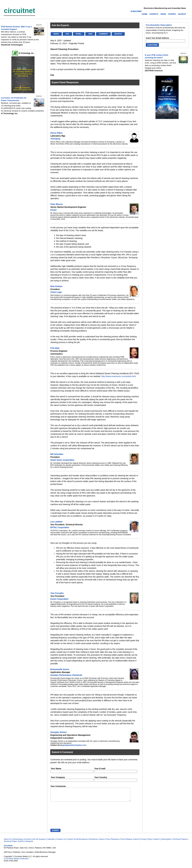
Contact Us (61, 842)
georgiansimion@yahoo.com (74, 745)
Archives (27, 842)
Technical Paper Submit (14, 844)
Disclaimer (93, 842)
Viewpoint (29, 844)
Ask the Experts (39, 842)
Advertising (17, 842)
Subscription (166, 842)
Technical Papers (180, 842)
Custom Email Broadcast (77, 842)
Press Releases (112, 842)
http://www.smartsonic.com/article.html (119, 376)
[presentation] (64, 818)
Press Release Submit (130, 842)
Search (157, 842)
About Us (8, 842)
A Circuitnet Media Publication (16, 861)
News (102, 842)
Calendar (51, 842)
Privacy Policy (146, 842)
